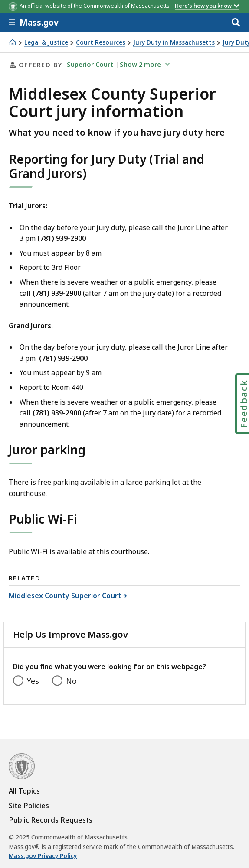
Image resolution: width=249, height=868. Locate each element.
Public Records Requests (51, 820)
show (141, 64)
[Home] (13, 42)
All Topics (24, 791)
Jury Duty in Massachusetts (174, 43)
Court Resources (101, 43)
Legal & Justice (46, 43)
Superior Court (90, 64)
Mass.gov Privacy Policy (43, 856)
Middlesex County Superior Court (65, 596)
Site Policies (29, 806)
